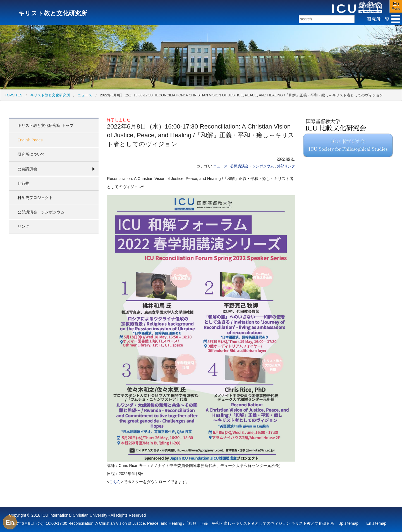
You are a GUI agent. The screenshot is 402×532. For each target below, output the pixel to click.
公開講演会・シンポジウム (41, 212)
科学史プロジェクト (35, 198)
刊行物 (23, 183)
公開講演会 (27, 169)
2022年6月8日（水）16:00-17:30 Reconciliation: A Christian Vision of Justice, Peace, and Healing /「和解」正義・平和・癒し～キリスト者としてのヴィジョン (241, 95)
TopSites (14, 95)
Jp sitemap (349, 523)
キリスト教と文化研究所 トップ (46, 125)
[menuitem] (14, 95)
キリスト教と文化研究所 (50, 95)
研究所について (31, 154)
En (10, 522)
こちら (115, 482)
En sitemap (376, 523)
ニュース (85, 95)
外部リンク (286, 166)
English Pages (30, 140)
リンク (23, 226)
